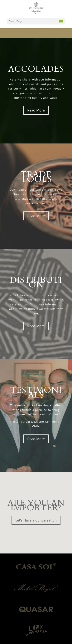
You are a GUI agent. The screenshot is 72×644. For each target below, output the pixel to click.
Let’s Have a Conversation (36, 520)
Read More (36, 110)
